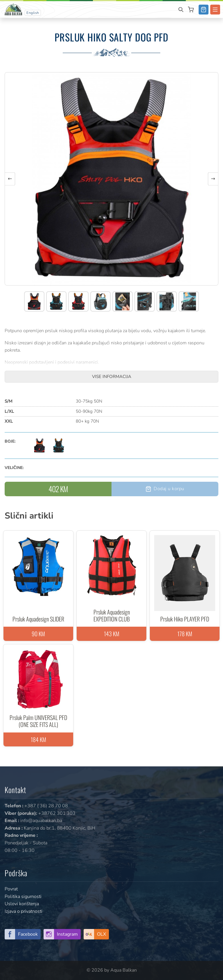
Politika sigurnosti (23, 897)
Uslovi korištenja (22, 904)
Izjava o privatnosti (24, 911)
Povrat (11, 889)
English (33, 13)
